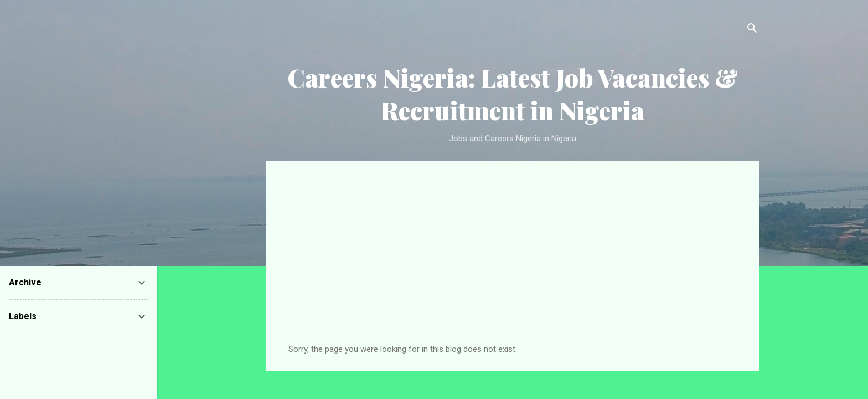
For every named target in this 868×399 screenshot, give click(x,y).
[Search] (752, 30)
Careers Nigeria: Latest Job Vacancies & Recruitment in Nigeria (513, 94)
